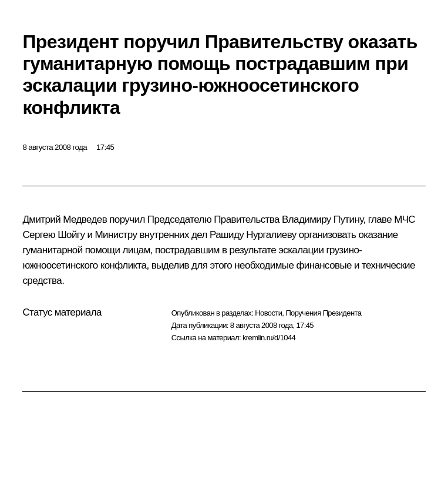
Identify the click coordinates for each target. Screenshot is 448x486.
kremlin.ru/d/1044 (269, 338)
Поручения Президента (323, 313)
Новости (268, 313)
